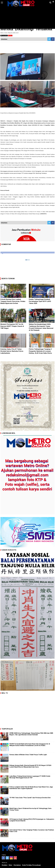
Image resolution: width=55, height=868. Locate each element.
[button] (53, 1)
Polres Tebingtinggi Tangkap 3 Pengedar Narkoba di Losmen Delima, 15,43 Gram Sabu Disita (40, 351)
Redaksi (5, 865)
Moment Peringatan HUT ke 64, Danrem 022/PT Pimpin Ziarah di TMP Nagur (12, 326)
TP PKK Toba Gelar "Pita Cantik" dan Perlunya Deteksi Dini (30, 798)
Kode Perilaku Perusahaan (31, 865)
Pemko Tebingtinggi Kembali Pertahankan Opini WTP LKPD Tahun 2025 (40, 301)
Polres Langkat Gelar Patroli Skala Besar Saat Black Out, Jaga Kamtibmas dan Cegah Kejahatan (31, 788)
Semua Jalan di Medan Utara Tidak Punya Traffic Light (28, 755)
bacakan (4, 36)
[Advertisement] (27, 15)
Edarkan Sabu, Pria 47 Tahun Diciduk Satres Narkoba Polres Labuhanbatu (12, 351)
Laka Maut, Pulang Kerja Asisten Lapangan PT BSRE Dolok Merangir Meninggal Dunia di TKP (30, 777)
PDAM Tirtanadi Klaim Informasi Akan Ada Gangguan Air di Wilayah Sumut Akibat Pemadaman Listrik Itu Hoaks (30, 745)
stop (10, 36)
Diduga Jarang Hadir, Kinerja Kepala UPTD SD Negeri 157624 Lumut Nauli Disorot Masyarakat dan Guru (30, 766)
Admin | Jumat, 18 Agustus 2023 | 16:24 (9, 33)
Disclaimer (17, 865)
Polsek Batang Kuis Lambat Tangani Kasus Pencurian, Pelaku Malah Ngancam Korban (13, 301)
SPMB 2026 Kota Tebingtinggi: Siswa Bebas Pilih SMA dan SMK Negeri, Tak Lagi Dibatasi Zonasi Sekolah (31, 734)
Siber (10, 865)
